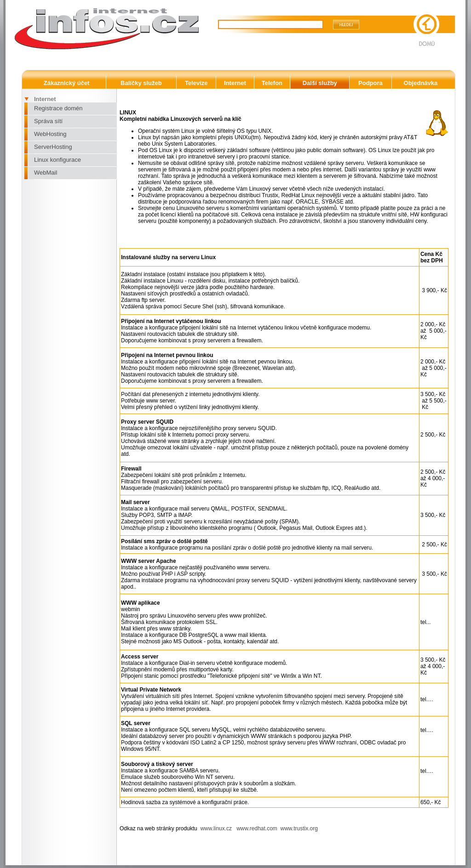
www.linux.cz (217, 828)
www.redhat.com (257, 828)
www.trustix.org (299, 828)
